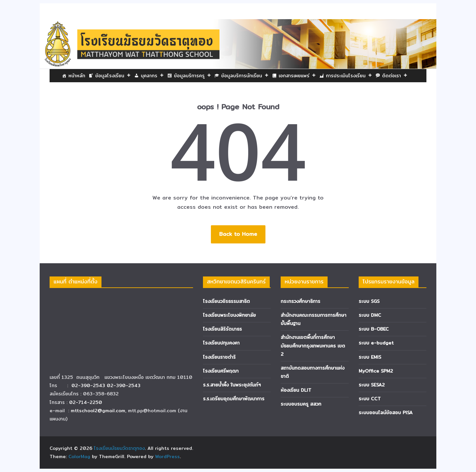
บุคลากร (152, 76)
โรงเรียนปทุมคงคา (221, 343)
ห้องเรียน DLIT (296, 390)
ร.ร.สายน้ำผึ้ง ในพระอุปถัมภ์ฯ (232, 385)
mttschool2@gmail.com (98, 411)
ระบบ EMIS (370, 357)
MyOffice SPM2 (376, 371)
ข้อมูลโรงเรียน (113, 76)
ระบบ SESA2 (372, 385)
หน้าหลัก (77, 76)
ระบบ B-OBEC (374, 329)
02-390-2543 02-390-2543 (107, 385)
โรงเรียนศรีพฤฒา (221, 371)
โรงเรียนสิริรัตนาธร (222, 329)
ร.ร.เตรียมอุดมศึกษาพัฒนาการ (234, 399)
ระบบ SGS (369, 301)
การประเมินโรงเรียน (349, 76)
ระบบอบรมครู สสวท (301, 404)
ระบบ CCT (370, 399)
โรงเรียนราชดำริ (219, 357)
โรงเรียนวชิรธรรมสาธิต (226, 301)
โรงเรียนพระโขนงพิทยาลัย (229, 315)
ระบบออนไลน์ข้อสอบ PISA (386, 413)
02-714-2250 (86, 402)
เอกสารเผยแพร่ (297, 76)
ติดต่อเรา (395, 76)
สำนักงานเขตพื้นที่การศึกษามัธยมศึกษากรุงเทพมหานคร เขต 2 (313, 345)
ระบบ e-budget (376, 343)
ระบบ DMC (370, 315)
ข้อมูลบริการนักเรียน (245, 76)
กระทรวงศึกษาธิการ (300, 301)
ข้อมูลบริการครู (193, 76)
